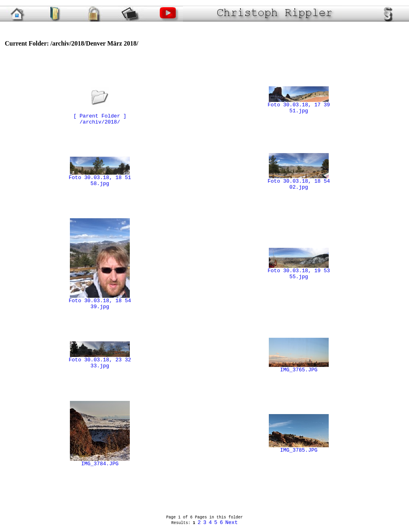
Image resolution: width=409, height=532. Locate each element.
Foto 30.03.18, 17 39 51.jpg (299, 106)
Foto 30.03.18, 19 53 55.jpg (299, 272)
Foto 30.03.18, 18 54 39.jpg (100, 302)
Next (231, 523)
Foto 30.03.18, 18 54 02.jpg (299, 182)
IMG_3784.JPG (100, 462)
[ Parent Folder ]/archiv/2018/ (100, 114)
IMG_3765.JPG (299, 368)
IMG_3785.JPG (299, 448)
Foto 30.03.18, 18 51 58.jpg (100, 178)
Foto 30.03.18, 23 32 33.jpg (100, 361)
